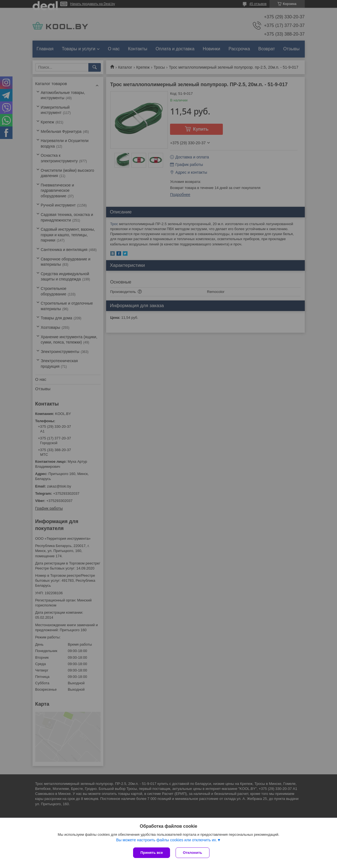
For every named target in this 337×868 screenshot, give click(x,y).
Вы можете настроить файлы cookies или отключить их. (167, 840)
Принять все (152, 853)
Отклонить (192, 853)
